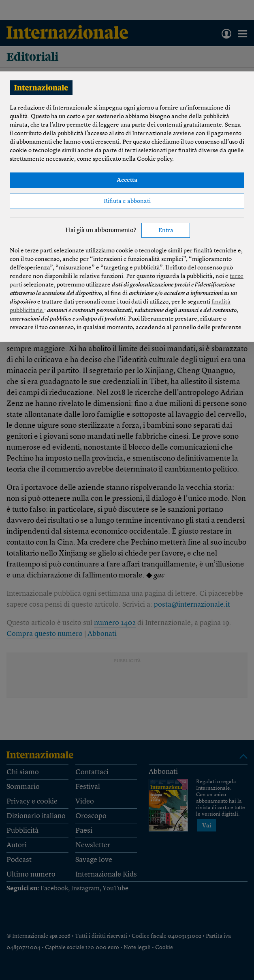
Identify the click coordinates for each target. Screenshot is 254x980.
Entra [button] (166, 231)
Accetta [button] (127, 180)
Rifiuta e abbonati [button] (127, 201)
